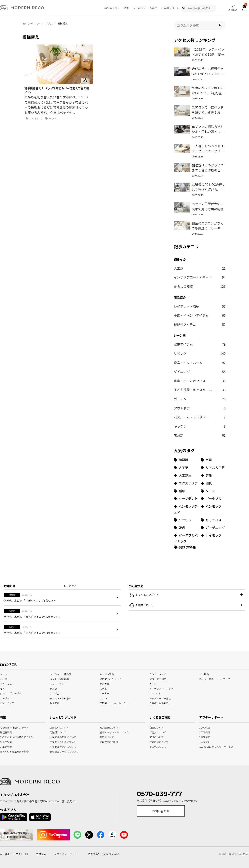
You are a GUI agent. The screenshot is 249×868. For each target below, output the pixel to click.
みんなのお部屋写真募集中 (5, 751)
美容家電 (104, 684)
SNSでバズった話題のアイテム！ (5, 737)
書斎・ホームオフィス (200, 381)
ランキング (139, 8)
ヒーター (104, 693)
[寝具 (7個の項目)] (213, 483)
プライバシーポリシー (67, 854)
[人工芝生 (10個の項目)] (186, 475)
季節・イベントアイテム (200, 315)
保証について (107, 737)
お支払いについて (59, 727)
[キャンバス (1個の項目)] (213, 520)
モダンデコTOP (31, 23)
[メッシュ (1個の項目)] (186, 520)
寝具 (2, 688)
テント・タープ (158, 674)
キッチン (200, 426)
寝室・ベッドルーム (200, 363)
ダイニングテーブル (11, 693)
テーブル (5, 698)
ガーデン (200, 399)
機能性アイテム (200, 325)
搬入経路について (109, 727)
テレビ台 (55, 693)
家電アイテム (200, 344)
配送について (154, 737)
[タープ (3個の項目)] (213, 491)
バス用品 (204, 674)
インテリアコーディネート (200, 277)
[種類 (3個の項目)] (186, 491)
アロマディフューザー (111, 679)
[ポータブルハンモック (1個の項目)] (186, 538)
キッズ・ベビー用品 (160, 698)
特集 (126, 8)
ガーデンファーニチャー (162, 688)
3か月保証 (204, 727)
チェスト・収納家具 (61, 698)
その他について (154, 746)
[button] (221, 25)
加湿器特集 (5, 732)
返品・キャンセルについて (110, 732)
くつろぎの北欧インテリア (5, 727)
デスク (53, 688)
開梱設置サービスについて (60, 751)
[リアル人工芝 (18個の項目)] (213, 468)
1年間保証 (204, 732)
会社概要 (41, 854)
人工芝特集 (5, 746)
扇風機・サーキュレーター (114, 703)
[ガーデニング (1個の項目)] (213, 528)
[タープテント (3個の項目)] (186, 499)
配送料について (58, 732)
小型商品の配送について (60, 746)
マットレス (34, 119)
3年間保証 (204, 737)
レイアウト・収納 (200, 306)
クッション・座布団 (61, 674)
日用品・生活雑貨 (159, 703)
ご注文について (154, 732)
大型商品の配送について (60, 737)
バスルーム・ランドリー (200, 417)
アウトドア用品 (158, 679)
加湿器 (103, 688)
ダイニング (200, 372)
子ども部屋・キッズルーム (200, 390)
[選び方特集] (185, 547)
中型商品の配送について (60, 741)
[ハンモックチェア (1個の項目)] (186, 509)
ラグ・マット (57, 684)
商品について (154, 727)
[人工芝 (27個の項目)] (186, 468)
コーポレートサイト (14, 854)
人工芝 (200, 268)
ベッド (51, 119)
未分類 (200, 435)
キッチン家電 (107, 674)
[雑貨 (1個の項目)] (186, 528)
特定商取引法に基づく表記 (103, 854)
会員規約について (109, 741)
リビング (200, 354)
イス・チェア (7, 703)
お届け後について (154, 741)
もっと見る (70, 586)
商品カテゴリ (112, 8)
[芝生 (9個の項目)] (213, 475)
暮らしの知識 (200, 287)
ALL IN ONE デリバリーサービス (204, 746)
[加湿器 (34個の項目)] (186, 460)
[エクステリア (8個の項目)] (186, 483)
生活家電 (55, 703)
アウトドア (200, 408)
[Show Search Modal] (184, 8)
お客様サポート (170, 8)
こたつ (103, 698)
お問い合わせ (161, 811)
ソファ (4, 674)
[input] (200, 25)
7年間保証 (204, 741)
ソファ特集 (5, 741)
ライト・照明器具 (59, 679)
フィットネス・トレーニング (215, 679)
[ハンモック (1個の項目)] (213, 509)
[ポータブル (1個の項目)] (213, 499)
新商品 (153, 8)
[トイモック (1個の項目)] (213, 538)
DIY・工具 (155, 693)
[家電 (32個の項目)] (213, 460)
